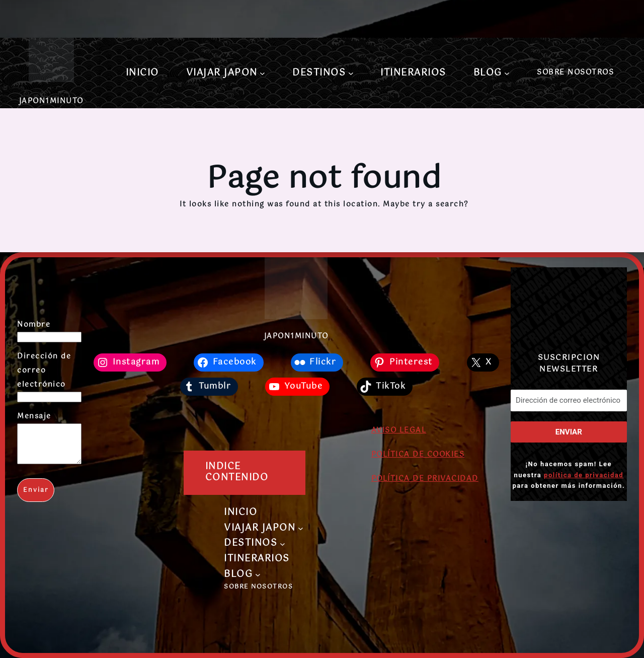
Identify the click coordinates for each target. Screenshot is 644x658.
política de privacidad (584, 474)
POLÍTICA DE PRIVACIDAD (425, 479)
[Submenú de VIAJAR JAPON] (262, 73)
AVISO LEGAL (399, 430)
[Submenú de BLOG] (507, 73)
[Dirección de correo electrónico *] (569, 400)
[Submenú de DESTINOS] (351, 73)
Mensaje (34, 416)
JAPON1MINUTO (51, 101)
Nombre (34, 325)
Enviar (36, 498)
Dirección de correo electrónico (44, 371)
